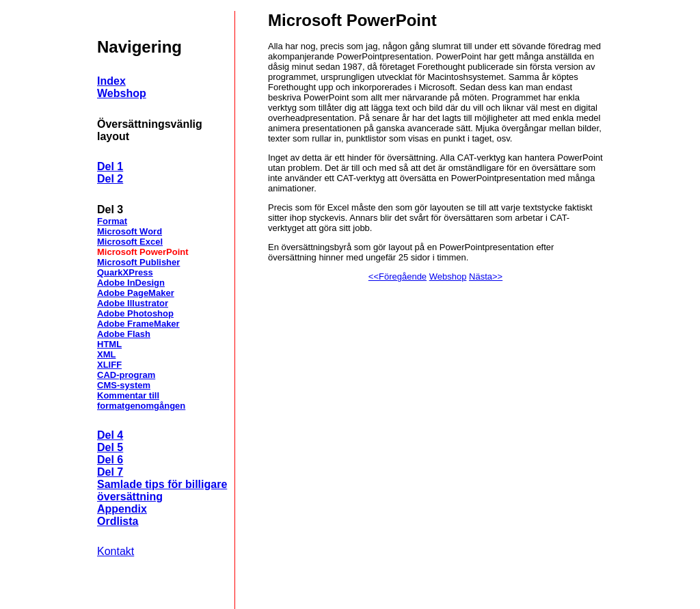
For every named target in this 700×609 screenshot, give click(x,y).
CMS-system (124, 385)
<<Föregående (398, 276)
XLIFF (109, 365)
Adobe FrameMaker (138, 324)
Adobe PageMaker (136, 293)
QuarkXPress (125, 272)
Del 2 (110, 179)
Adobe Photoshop (135, 313)
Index (111, 81)
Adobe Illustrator (133, 303)
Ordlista (118, 521)
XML (106, 354)
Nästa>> (486, 276)
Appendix (122, 509)
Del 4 (110, 435)
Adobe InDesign (131, 283)
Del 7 (110, 472)
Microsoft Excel (130, 242)
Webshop (122, 93)
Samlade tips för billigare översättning (162, 490)
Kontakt (116, 551)
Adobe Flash (124, 334)
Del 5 (110, 447)
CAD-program (126, 375)
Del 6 (110, 460)
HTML (109, 344)
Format (112, 221)
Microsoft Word (130, 231)
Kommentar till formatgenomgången (141, 401)
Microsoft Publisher (138, 262)
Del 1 (110, 166)
